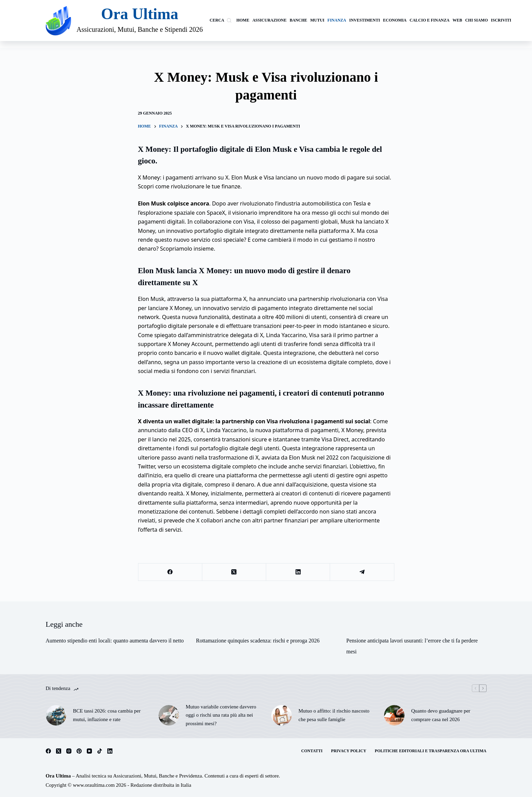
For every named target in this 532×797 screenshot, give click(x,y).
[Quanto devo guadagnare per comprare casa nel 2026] (394, 715)
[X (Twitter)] (234, 572)
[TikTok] (100, 751)
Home (243, 20)
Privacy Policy (349, 751)
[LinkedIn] (298, 572)
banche (298, 20)
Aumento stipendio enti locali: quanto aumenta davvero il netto (115, 641)
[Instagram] (69, 751)
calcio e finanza (430, 20)
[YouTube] (89, 751)
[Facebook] (170, 572)
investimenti (365, 20)
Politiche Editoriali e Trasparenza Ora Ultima (431, 751)
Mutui (317, 20)
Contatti (312, 751)
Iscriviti (501, 20)
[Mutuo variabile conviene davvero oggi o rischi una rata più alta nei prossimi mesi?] (169, 715)
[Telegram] (362, 572)
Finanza (337, 20)
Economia (395, 20)
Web (457, 20)
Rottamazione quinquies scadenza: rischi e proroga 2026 (258, 641)
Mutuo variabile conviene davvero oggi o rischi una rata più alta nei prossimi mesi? (221, 715)
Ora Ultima (140, 14)
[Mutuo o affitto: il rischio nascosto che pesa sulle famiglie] (282, 715)
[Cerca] (220, 21)
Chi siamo (476, 20)
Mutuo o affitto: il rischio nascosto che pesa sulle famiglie (334, 715)
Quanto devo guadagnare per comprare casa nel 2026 (441, 715)
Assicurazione (270, 20)
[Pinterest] (79, 751)
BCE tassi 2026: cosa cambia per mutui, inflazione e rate (107, 715)
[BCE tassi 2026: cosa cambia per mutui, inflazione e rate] (56, 715)
